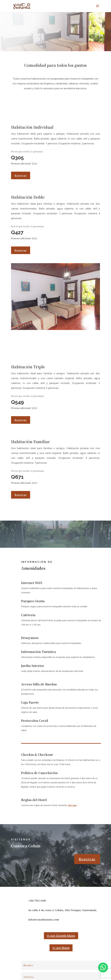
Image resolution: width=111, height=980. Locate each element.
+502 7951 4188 (37, 901)
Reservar (21, 175)
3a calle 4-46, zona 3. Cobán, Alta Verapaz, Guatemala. (63, 910)
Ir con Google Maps (61, 936)
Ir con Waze (61, 948)
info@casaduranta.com (44, 920)
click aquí (72, 805)
